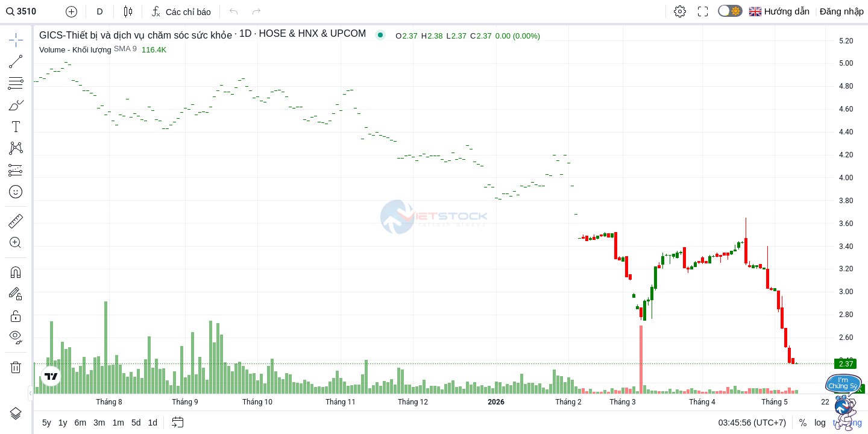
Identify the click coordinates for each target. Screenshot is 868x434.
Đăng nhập (842, 11)
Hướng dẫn (787, 11)
